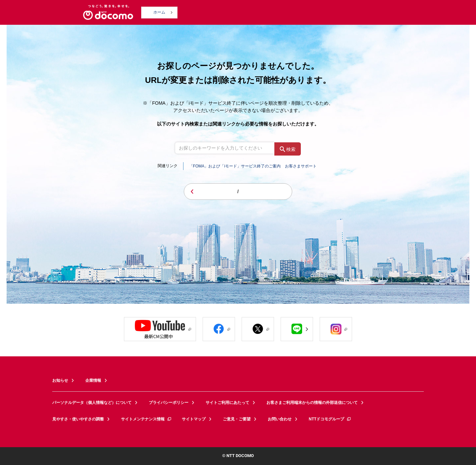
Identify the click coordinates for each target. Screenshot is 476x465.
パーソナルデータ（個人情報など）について (92, 403)
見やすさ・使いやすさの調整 (78, 419)
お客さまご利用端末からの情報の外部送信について (312, 403)
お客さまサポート (301, 166)
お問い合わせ (280, 419)
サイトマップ (194, 419)
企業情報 (93, 380)
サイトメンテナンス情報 (146, 419)
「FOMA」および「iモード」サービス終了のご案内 (235, 166)
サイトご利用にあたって (227, 403)
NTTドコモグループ (330, 419)
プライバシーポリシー (169, 403)
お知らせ (60, 380)
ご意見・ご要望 (237, 419)
